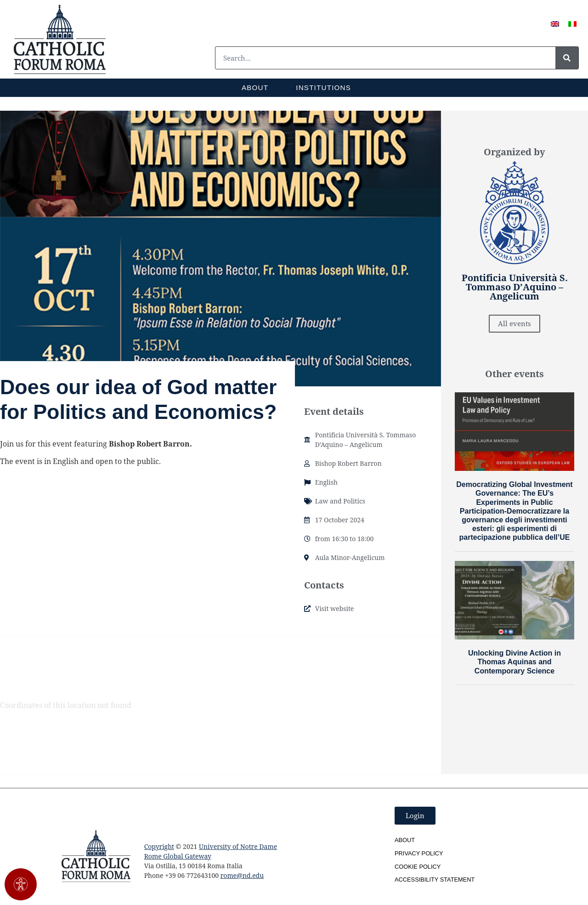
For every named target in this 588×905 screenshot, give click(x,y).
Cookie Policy (418, 867)
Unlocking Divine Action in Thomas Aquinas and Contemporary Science (514, 662)
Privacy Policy (419, 853)
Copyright (159, 846)
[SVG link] (60, 39)
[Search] (567, 58)
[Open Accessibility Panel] (21, 884)
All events (514, 323)
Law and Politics (340, 501)
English (326, 482)
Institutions (323, 88)
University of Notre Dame (238, 846)
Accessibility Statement (435, 880)
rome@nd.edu (242, 875)
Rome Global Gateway (178, 856)
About (255, 88)
